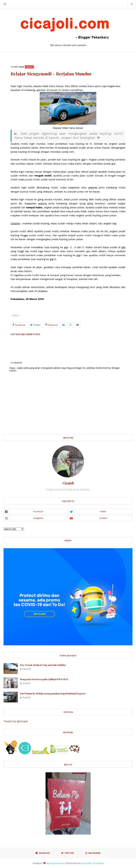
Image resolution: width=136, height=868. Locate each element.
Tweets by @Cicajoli (16, 721)
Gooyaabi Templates (93, 863)
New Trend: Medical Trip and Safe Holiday (43, 665)
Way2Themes (57, 863)
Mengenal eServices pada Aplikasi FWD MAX (44, 679)
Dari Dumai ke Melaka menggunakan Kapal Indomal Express (53, 693)
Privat (16, 315)
